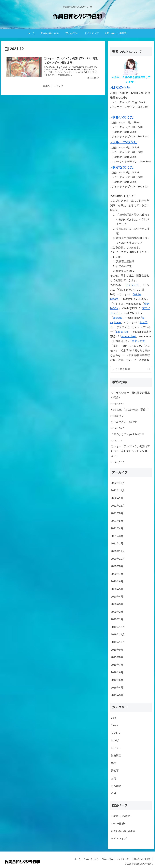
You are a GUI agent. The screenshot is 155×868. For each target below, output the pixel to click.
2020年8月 (117, 566)
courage (118, 318)
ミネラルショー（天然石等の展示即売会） (130, 395)
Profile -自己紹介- (121, 816)
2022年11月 (118, 490)
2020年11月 (118, 551)
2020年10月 (118, 559)
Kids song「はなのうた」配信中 (130, 410)
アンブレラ (132, 285)
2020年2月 (117, 612)
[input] (131, 369)
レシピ (115, 740)
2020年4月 (117, 597)
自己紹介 (116, 786)
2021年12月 (118, 506)
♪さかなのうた (122, 167)
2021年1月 (117, 544)
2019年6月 (117, 672)
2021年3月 (117, 536)
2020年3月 (117, 604)
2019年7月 (117, 665)
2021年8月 (117, 513)
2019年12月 (118, 627)
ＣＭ (113, 793)
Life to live (122, 332)
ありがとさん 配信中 (124, 422)
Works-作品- (118, 823)
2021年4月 (117, 528)
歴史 (113, 778)
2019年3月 (117, 695)
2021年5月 (117, 521)
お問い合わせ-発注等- (123, 831)
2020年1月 (117, 619)
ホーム (77, 859)
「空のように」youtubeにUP (128, 434)
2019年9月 (117, 650)
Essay (114, 725)
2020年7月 (117, 574)
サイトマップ (119, 839)
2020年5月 (117, 589)
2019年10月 (118, 642)
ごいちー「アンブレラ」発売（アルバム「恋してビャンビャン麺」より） (130, 451)
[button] (149, 369)
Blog (113, 718)
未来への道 (138, 341)
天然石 (115, 771)
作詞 (113, 763)
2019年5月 (117, 680)
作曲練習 (116, 755)
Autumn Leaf (129, 336)
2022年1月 (117, 498)
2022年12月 (118, 483)
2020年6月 (117, 581)
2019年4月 (117, 688)
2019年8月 (117, 657)
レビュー (116, 748)
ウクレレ (116, 733)
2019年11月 (118, 635)
